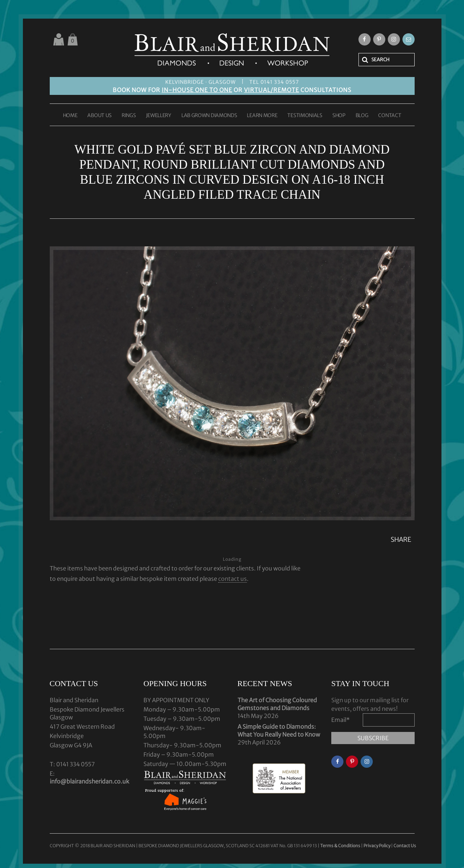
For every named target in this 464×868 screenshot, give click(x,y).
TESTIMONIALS (305, 116)
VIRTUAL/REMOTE (272, 90)
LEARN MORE (262, 116)
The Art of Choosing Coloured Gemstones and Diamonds (277, 704)
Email (341, 720)
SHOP (339, 116)
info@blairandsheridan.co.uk (89, 781)
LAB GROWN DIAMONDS (209, 116)
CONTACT (390, 116)
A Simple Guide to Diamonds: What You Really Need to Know (279, 730)
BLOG (362, 116)
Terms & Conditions (341, 846)
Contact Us (405, 846)
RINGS (129, 116)
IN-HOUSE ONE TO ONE (197, 90)
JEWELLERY (159, 116)
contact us (233, 579)
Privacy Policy (377, 846)
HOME (70, 116)
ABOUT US (99, 116)
